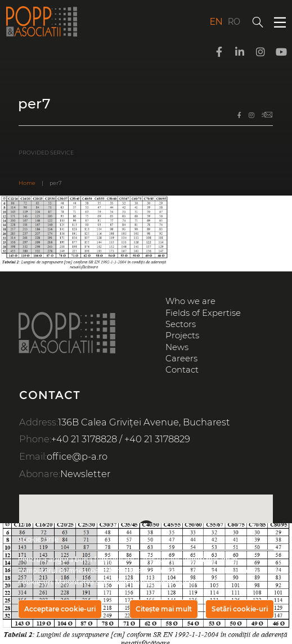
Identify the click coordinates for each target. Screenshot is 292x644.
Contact (182, 370)
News (177, 347)
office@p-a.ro (77, 456)
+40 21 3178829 (157, 439)
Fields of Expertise (203, 313)
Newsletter (85, 474)
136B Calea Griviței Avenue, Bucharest (144, 422)
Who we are (190, 301)
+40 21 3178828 (84, 439)
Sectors (181, 324)
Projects (182, 335)
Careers (181, 359)
